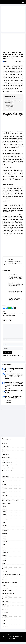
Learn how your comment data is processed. (13, 357)
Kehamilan (5, 533)
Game (4, 493)
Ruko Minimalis (6, 588)
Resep (4, 585)
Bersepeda (5, 449)
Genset (4, 498)
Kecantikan (5, 531)
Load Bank (5, 555)
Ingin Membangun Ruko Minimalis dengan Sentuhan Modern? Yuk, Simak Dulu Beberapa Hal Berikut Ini (14, 384)
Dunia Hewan (5, 476)
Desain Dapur (5, 454)
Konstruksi (5, 542)
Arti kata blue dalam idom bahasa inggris (11, 314)
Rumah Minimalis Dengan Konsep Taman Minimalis (14, 369)
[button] (20, 2)
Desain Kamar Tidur (7, 463)
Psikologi (4, 580)
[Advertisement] (13, 19)
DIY (3, 474)
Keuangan (5, 539)
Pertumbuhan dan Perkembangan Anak (11, 574)
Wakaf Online (5, 618)
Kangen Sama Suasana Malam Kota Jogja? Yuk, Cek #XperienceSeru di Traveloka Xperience (13, 398)
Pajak (4, 563)
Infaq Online (5, 514)
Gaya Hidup (5, 495)
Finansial (4, 484)
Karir (3, 528)
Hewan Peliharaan (7, 503)
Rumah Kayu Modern (7, 591)
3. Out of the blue (11, 107)
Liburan (4, 550)
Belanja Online (6, 446)
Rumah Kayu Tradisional (8, 593)
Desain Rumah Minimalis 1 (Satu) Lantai (14, 391)
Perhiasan (5, 572)
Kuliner (4, 544)
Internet (4, 523)
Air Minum (5, 444)
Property (4, 577)
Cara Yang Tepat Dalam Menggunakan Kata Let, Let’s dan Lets (15, 299)
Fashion (4, 479)
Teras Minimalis (6, 607)
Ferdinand (6, 61)
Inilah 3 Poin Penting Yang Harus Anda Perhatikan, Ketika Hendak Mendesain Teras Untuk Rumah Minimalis (14, 376)
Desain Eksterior (6, 457)
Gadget (4, 490)
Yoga (3, 623)
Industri (4, 512)
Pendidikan (5, 566)
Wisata (4, 621)
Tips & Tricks (5, 610)
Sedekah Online (6, 599)
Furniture (4, 487)
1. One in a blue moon (12, 104)
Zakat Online (5, 626)
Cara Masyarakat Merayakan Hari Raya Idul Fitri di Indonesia (16, 292)
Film (3, 482)
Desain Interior (6, 460)
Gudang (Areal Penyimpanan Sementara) (12, 501)
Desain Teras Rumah (7, 471)
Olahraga (4, 558)
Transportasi (5, 612)
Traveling (4, 615)
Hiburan (4, 506)
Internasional (5, 520)
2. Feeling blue (10, 105)
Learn (4, 547)
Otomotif (4, 561)
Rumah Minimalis (6, 596)
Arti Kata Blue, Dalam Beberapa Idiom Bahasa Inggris (13, 102)
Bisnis (4, 452)
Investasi (4, 525)
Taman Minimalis (6, 601)
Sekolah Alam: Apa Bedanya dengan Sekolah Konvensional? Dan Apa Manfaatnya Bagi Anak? (16, 285)
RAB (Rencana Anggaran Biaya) (10, 582)
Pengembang (5, 569)
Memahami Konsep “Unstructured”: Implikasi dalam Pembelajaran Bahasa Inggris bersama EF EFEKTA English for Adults (16, 277)
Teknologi (4, 604)
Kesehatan (5, 536)
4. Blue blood (10, 108)
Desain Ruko (5, 465)
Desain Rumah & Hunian (8, 468)
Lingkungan (5, 552)
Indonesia (5, 509)
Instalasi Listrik (6, 517)
